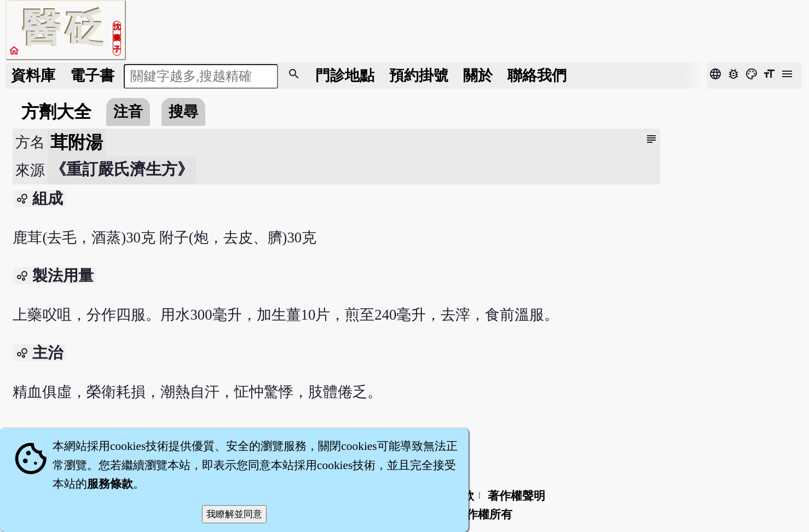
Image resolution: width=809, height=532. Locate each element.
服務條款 (110, 484)
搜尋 (183, 112)
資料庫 (33, 76)
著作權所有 (484, 514)
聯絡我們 (537, 76)
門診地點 (345, 76)
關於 (478, 76)
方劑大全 (56, 112)
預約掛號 (419, 76)
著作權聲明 (516, 496)
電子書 (92, 76)
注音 (128, 112)
